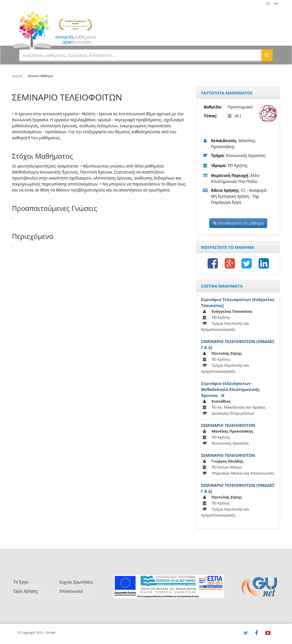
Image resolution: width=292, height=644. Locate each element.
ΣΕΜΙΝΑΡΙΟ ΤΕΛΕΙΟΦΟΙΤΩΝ (228, 425)
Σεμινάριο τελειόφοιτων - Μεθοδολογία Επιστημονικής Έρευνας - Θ (230, 389)
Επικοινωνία (71, 591)
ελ (268, 3)
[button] (267, 55)
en (276, 3)
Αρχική (17, 76)
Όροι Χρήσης (26, 591)
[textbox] (140, 55)
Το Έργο (21, 582)
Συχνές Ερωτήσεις (76, 582)
